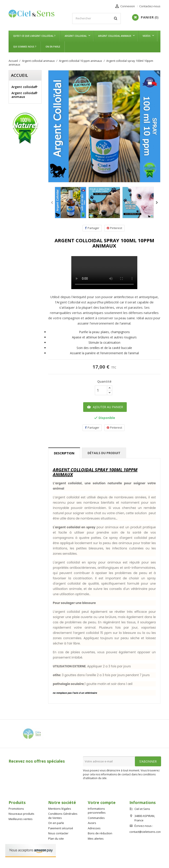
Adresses (94, 828)
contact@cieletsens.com (145, 832)
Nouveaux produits (21, 814)
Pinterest (114, 228)
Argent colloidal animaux (115, 36)
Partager (92, 228)
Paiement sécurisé (61, 828)
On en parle (53, 47)
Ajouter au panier (105, 407)
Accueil (19, 75)
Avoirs (92, 823)
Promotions (16, 809)
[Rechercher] (96, 18)
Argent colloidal (76, 36)
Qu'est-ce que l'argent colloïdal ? (34, 36)
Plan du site (56, 839)
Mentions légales (60, 809)
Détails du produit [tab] (104, 453)
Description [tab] (64, 453)
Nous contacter (58, 833)
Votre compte (102, 802)
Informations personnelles (97, 811)
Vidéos (147, 36)
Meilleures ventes (21, 819)
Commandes (96, 818)
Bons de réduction (100, 833)
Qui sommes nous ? (25, 47)
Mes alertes (96, 839)
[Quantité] (101, 390)
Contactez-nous (150, 6)
